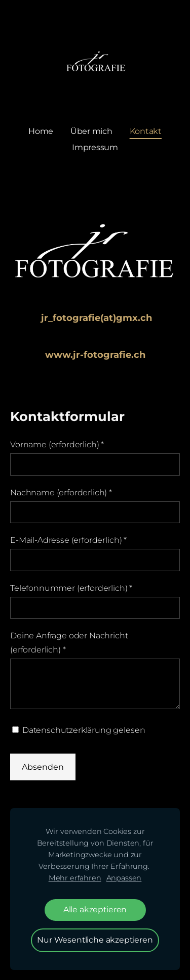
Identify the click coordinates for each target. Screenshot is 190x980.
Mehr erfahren (75, 878)
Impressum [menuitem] (95, 147)
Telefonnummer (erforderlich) (71, 588)
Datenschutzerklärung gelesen (79, 730)
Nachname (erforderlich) (61, 493)
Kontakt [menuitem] (146, 131)
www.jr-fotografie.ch (95, 355)
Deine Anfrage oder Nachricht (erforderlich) (69, 642)
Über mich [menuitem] (91, 131)
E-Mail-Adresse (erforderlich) (68, 540)
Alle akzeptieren (95, 909)
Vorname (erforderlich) (57, 445)
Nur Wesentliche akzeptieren (95, 940)
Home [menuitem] (41, 131)
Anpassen (124, 878)
